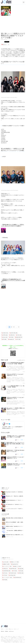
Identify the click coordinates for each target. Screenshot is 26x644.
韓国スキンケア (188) (14, 562)
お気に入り (4, 45)
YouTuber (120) (12, 575)
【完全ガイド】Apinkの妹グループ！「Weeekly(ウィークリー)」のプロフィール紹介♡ (13, 280)
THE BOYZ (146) (12, 573)
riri (6, 520)
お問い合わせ (11, 631)
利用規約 (6, 631)
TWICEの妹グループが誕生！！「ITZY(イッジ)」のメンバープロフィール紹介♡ (13, 225)
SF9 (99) (11, 337)
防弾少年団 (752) (19, 337)
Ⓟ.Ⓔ (24, 372)
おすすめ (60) (5, 562)
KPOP (2, 39)
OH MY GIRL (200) (13, 333)
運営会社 (3, 631)
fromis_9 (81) (5, 337)
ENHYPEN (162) (13, 569)
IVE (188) (21, 571)
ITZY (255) (18, 339)
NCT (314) (5, 573)
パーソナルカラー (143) (7, 578)
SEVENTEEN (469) (6, 571)
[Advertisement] (13, 24)
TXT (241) (5, 575)
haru (7, 532)
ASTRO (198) (5, 335)
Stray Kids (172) (14, 564)
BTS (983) (4, 339)
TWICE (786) (21, 573)
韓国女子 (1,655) (6, 564)
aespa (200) (21, 569)
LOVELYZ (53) (5, 333)
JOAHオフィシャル (9, 524)
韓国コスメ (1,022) (17, 566)
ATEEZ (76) (12, 335)
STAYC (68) (19, 335)
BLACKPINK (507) (17, 578)
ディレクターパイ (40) (7, 566)
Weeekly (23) (11, 339)
